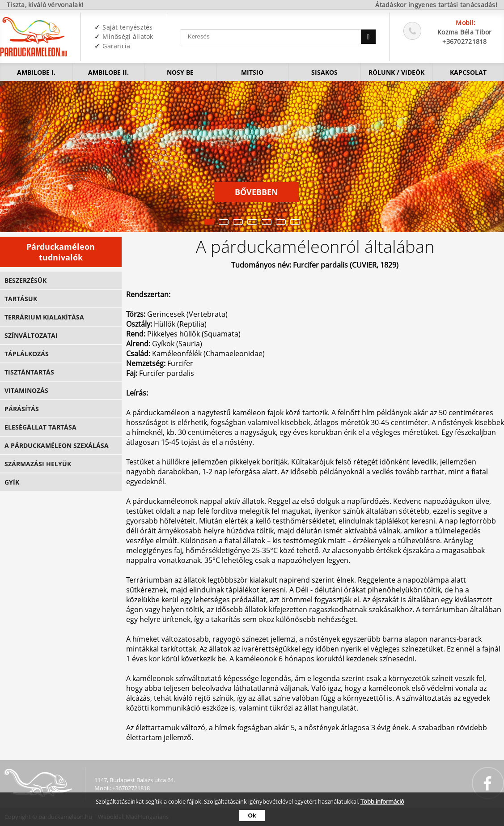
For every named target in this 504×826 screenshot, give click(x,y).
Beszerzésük (25, 280)
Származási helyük (38, 464)
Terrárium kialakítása (44, 317)
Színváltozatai (31, 335)
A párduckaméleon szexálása (57, 445)
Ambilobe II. (108, 72)
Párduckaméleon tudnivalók (61, 252)
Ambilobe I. (36, 72)
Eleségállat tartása (40, 427)
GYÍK (12, 482)
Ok (252, 815)
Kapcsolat (468, 72)
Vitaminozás (26, 390)
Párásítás (22, 409)
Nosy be (180, 72)
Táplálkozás (27, 354)
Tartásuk (21, 299)
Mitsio (252, 72)
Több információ (382, 801)
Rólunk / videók (396, 72)
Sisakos (324, 72)
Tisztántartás (29, 372)
